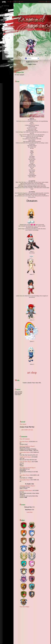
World (17, 2)
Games (22, 2)
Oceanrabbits (23, 480)
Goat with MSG (24, 462)
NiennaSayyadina (24, 490)
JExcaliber (22, 442)
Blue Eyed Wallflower (25, 446)
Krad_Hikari (23, 475)
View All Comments (25, 439)
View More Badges (24, 607)
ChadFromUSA (23, 457)
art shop (32, 373)
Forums (13, 2)
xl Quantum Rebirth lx (25, 486)
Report (27, 442)
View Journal (23, 424)
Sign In (48, 2)
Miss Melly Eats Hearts (25, 468)
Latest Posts (29, 512)
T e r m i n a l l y (42, 2)
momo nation (23, 452)
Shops (9, 2)
